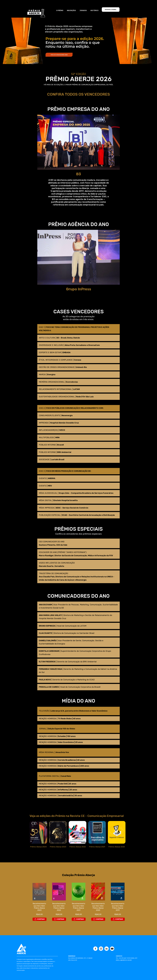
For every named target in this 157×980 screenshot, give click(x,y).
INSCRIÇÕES (71, 10)
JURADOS (83, 10)
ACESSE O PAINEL (111, 10)
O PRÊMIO (60, 10)
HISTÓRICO (94, 10)
